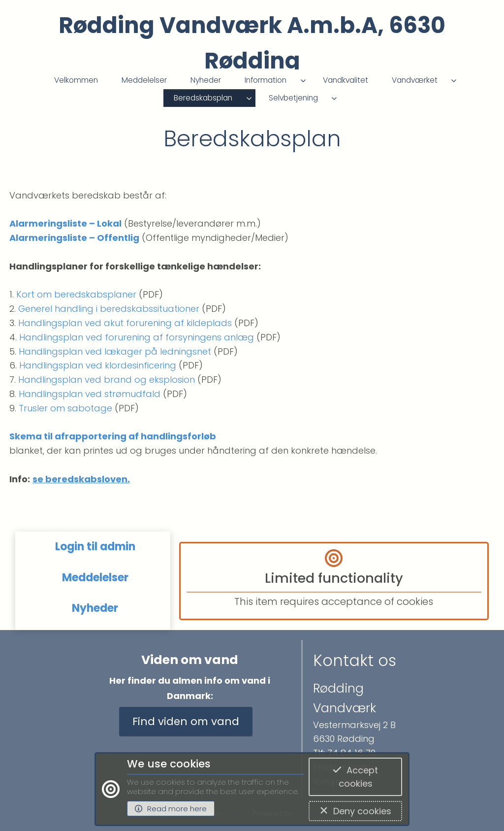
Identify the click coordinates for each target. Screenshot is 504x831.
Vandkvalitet (346, 80)
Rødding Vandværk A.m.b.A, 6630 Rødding (252, 43)
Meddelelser (144, 80)
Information (266, 80)
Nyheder (206, 80)
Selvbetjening (293, 98)
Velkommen (76, 80)
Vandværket (415, 80)
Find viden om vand (186, 721)
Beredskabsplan (203, 98)
